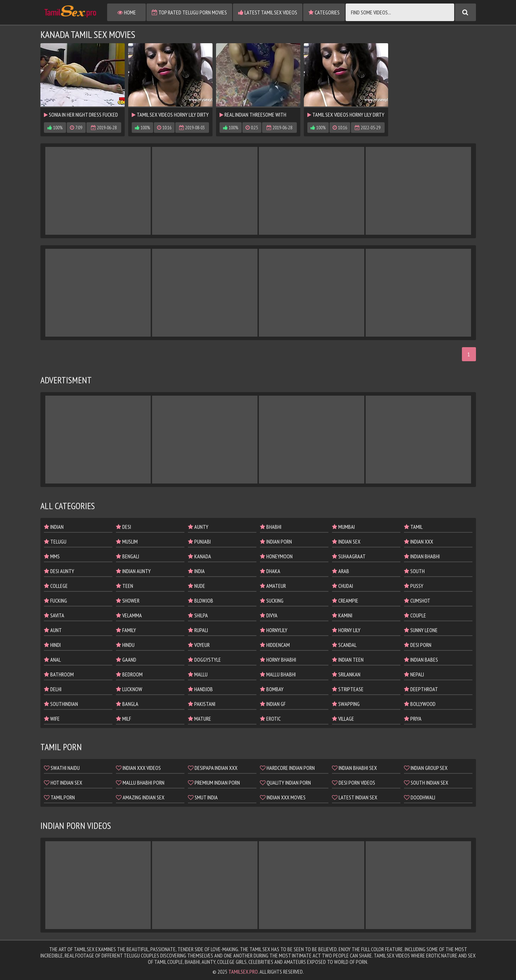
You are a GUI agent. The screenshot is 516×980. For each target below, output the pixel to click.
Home (127, 12)
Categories (324, 12)
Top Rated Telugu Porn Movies (189, 12)
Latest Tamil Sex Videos (268, 12)
